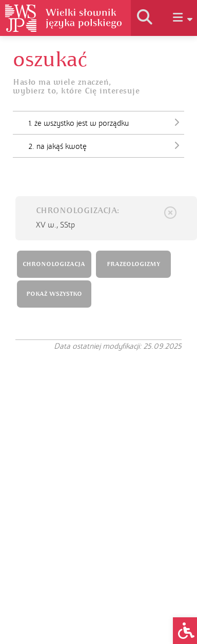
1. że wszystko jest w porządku (106, 122)
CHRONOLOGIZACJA (54, 264)
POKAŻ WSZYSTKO (54, 294)
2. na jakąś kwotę (106, 145)
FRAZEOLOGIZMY (133, 264)
